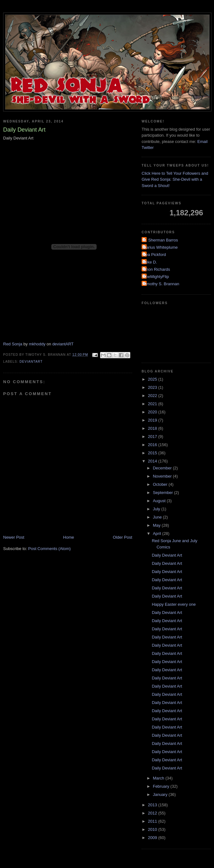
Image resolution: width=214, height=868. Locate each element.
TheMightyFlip (156, 277)
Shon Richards (157, 269)
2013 (153, 805)
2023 (153, 387)
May (157, 525)
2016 (153, 445)
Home (69, 537)
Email (203, 142)
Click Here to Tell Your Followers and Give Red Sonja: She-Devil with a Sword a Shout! (175, 179)
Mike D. (150, 262)
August (160, 501)
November (163, 476)
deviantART (63, 344)
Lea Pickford (155, 255)
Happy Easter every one (174, 604)
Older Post (123, 537)
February (162, 786)
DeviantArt (31, 362)
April (158, 533)
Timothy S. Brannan (161, 284)
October (161, 484)
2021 (153, 404)
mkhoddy (37, 344)
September (163, 493)
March (159, 778)
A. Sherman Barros (161, 240)
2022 (153, 396)
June (158, 517)
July (157, 509)
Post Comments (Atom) (50, 549)
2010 (153, 829)
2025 (153, 379)
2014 (153, 461)
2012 (153, 813)
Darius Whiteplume (160, 247)
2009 (153, 838)
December (163, 468)
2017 (153, 437)
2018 (153, 428)
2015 (153, 453)
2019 (153, 420)
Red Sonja (13, 344)
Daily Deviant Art (167, 555)
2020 (153, 412)
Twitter (148, 148)
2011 (153, 821)
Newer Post (14, 537)
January (161, 794)
